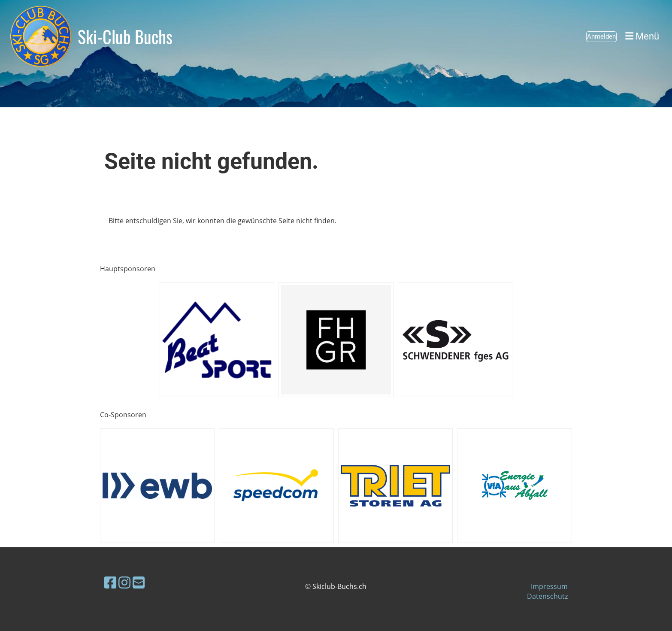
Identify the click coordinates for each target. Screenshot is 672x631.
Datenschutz (547, 596)
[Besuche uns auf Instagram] (124, 582)
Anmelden (601, 36)
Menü (642, 36)
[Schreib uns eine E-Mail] (139, 582)
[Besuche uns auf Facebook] (110, 582)
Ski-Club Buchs (125, 36)
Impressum (549, 586)
